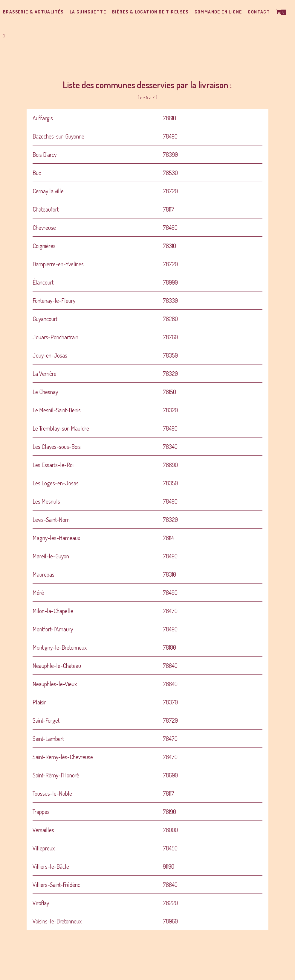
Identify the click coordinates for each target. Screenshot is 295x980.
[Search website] (4, 36)
